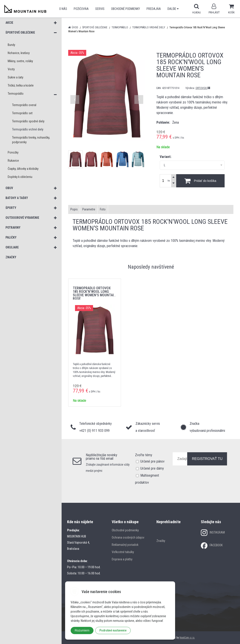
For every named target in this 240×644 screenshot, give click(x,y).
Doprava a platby (122, 559)
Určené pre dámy (152, 468)
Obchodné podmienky (125, 9)
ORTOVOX (203, 88)
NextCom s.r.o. (187, 638)
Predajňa (154, 9)
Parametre (89, 209)
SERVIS (100, 9)
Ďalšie (173, 9)
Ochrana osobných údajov (128, 537)
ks (169, 181)
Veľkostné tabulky (123, 552)
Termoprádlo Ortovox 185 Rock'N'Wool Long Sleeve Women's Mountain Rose (94, 293)
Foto (103, 209)
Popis (74, 209)
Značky (161, 541)
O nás (63, 9)
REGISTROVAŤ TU (207, 459)
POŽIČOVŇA (81, 9)
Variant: (166, 157)
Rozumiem (82, 630)
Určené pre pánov (152, 461)
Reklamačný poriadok (125, 545)
